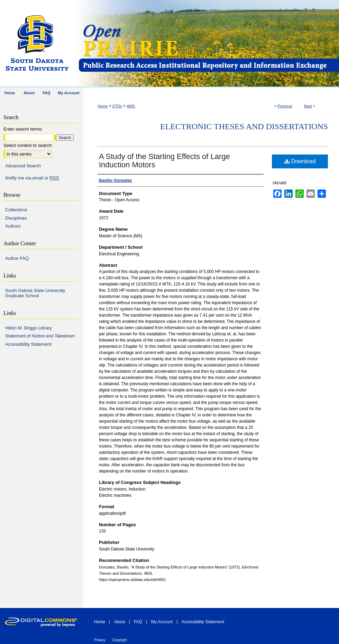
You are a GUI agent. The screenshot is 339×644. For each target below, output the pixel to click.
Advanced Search (23, 166)
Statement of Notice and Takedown (40, 336)
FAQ (138, 622)
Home (103, 106)
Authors (13, 226)
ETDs (117, 106)
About (120, 622)
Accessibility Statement (28, 344)
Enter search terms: (23, 129)
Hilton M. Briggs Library (29, 328)
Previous (285, 106)
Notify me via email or (32, 178)
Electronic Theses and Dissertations (244, 126)
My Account (162, 622)
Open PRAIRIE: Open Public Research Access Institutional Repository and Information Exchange (208, 44)
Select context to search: (28, 145)
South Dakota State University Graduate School (35, 293)
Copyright (120, 640)
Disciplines (16, 218)
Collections (16, 210)
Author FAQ (17, 258)
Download (300, 161)
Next (308, 106)
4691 (131, 106)
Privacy (100, 640)
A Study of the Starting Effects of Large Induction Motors (164, 161)
